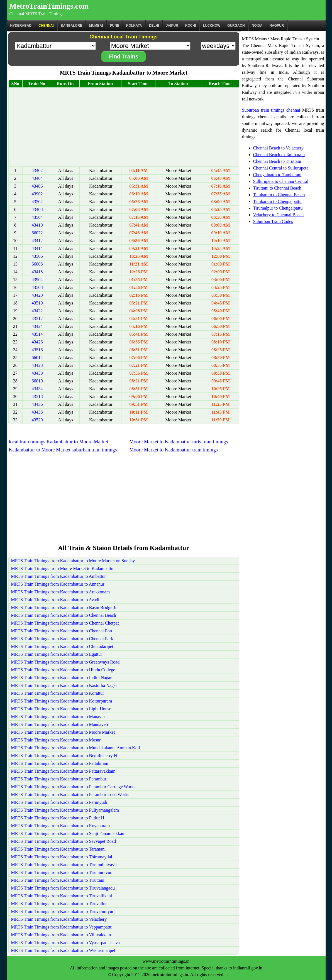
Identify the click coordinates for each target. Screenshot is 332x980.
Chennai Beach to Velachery (278, 148)
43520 (37, 420)
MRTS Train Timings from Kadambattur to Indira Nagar (61, 678)
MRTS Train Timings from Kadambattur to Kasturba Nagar (64, 685)
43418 (37, 272)
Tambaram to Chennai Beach (279, 195)
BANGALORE (71, 26)
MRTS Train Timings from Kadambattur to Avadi (55, 600)
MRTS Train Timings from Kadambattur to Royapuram (61, 826)
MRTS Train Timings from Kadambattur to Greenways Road (65, 662)
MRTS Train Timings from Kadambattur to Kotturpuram (62, 701)
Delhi (154, 26)
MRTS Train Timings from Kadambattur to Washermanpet (63, 950)
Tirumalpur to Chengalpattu (278, 208)
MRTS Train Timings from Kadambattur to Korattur (58, 693)
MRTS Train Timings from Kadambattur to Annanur (58, 584)
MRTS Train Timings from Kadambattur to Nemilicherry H (64, 756)
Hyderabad (21, 26)
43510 (37, 303)
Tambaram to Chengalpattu (277, 201)
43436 (37, 404)
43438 (37, 412)
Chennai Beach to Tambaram (279, 155)
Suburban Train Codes (273, 221)
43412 (37, 241)
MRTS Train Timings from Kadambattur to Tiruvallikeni (62, 896)
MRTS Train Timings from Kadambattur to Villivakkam (61, 935)
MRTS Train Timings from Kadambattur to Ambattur (58, 576)
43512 (37, 319)
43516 (37, 350)
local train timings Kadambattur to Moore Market (59, 442)
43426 (37, 342)
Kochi (191, 26)
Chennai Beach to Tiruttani (277, 161)
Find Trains (124, 57)
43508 (37, 287)
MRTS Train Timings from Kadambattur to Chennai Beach (64, 615)
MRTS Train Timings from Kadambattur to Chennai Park (62, 639)
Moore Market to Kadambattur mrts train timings (179, 442)
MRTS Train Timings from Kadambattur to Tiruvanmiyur (62, 911)
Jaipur (172, 26)
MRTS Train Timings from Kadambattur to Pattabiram (60, 763)
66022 (37, 233)
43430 (37, 373)
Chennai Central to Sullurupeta (281, 168)
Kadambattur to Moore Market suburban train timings (63, 450)
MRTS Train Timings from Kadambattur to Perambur (59, 779)
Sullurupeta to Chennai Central (281, 181)
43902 (37, 194)
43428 (37, 365)
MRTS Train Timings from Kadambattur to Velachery (59, 919)
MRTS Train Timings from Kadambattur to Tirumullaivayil (64, 865)
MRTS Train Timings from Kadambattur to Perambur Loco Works (70, 794)
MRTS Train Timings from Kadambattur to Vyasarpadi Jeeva (65, 943)
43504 (37, 217)
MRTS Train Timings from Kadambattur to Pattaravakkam (63, 771)
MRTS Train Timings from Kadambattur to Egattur (57, 654)
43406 (37, 186)
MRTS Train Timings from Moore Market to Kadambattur (63, 568)
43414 (37, 248)
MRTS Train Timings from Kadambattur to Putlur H (58, 818)
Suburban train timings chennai (271, 110)
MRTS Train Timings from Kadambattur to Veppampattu (62, 927)
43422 (37, 311)
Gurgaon (236, 26)
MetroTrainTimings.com (49, 6)
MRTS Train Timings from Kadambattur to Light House (61, 709)
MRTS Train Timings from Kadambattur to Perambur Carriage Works (73, 787)
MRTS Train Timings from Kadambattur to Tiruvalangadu (63, 888)
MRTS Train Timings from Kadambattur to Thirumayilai (62, 857)
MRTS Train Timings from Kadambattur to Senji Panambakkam (68, 833)
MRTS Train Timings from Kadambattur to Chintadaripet (62, 646)
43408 (37, 209)
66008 (37, 264)
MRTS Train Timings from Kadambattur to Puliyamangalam (65, 810)
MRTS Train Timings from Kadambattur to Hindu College (63, 670)
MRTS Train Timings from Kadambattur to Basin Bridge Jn (64, 607)
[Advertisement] (124, 127)
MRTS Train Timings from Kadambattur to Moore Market (63, 732)
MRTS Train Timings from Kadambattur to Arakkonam (61, 592)
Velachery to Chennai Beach (279, 215)
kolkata (134, 26)
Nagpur (277, 26)
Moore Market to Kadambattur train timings (173, 450)
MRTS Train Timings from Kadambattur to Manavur (58, 717)
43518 (37, 396)
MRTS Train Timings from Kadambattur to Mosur (56, 740)
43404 (37, 178)
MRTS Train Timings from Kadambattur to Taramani (58, 849)
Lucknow (212, 26)
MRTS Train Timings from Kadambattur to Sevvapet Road (64, 841)
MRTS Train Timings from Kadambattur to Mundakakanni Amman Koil (76, 748)
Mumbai (96, 26)
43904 (37, 280)
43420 (37, 295)
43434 (37, 389)
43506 (37, 256)
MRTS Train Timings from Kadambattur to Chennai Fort (62, 631)
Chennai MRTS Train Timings (36, 14)
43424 (37, 326)
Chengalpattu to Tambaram (277, 175)
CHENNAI (46, 26)
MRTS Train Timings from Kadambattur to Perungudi (59, 802)
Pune (115, 26)
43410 (37, 225)
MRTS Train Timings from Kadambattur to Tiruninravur (61, 872)
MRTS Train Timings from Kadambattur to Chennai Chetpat (65, 623)
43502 (37, 202)
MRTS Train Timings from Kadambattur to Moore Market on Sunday (73, 561)
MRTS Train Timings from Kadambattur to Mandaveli (60, 724)
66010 (37, 381)
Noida (257, 26)
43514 (37, 334)
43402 (37, 170)
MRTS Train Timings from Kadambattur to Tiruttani (58, 880)
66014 (37, 358)
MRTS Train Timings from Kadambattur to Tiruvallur (59, 904)
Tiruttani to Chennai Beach (277, 188)
